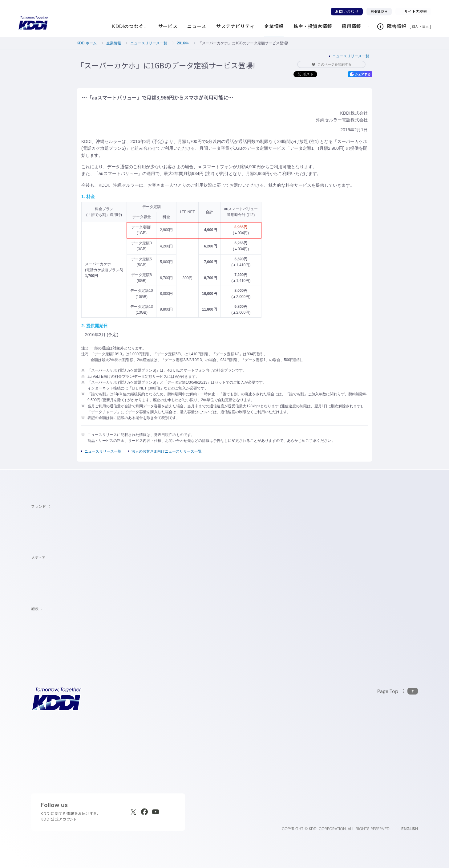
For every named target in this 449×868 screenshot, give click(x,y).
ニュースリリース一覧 (149, 43)
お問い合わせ (347, 12)
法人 (426, 26)
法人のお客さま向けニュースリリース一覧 (167, 451)
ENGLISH (379, 12)
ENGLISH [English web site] (410, 829)
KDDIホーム (87, 43)
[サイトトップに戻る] (33, 23)
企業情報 (114, 43)
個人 (415, 26)
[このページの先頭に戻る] (398, 691)
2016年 (183, 43)
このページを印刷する (332, 64)
